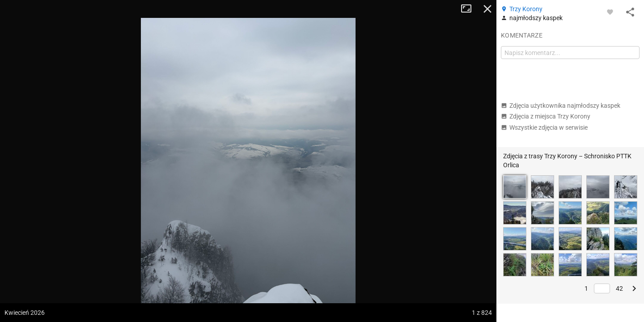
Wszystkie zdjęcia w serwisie (544, 127)
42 (619, 288)
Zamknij (487, 9)
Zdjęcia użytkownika (561, 106)
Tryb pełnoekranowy (470, 9)
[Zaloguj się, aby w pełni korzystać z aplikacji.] (610, 12)
